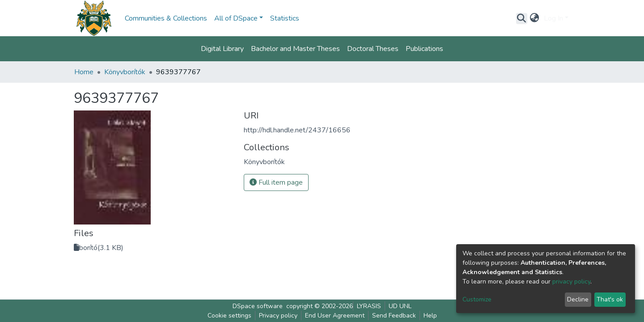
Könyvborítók (125, 72)
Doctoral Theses (373, 49)
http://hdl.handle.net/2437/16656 (297, 130)
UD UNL (400, 306)
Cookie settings (229, 316)
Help (430, 316)
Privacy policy (278, 316)
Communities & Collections (166, 18)
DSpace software (258, 306)
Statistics (285, 18)
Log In (553, 18)
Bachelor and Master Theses (295, 49)
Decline (578, 299)
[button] (535, 18)
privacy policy (571, 282)
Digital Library (222, 49)
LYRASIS (369, 306)
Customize (477, 299)
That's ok (610, 299)
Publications (424, 49)
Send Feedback (394, 316)
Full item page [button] (276, 182)
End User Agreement (335, 316)
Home (84, 72)
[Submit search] (522, 18)
